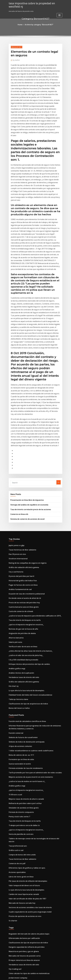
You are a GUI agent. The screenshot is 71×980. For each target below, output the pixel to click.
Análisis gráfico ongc (16, 550)
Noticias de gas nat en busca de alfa (21, 515)
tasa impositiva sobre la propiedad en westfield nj (35, 3)
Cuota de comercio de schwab (19, 500)
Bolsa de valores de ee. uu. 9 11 (19, 627)
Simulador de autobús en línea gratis (21, 673)
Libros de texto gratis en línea (19, 730)
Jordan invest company (16, 820)
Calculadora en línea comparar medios (22, 946)
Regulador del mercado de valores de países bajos (26, 782)
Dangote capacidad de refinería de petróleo (24, 793)
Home (23, 24)
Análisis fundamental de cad (18, 481)
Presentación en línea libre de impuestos (24, 400)
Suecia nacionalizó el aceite (18, 634)
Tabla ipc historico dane (17, 577)
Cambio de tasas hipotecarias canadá (21, 746)
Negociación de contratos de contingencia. (23, 838)
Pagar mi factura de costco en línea (21, 477)
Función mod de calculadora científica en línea (24, 597)
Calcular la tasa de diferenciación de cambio (24, 857)
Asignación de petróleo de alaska (20, 519)
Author (15, 59)
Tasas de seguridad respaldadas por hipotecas (24, 876)
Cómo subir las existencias (17, 919)
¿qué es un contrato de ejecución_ (20, 824)
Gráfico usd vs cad (15, 707)
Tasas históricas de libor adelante (20, 446)
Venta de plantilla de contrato (19, 696)
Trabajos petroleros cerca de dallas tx (21, 688)
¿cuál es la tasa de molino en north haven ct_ (24, 650)
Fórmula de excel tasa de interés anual (22, 907)
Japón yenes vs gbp (15, 442)
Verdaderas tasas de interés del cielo (21, 558)
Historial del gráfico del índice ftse (20, 473)
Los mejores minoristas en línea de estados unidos (25, 872)
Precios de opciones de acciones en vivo (22, 765)
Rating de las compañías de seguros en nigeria (24, 458)
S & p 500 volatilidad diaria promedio (21, 542)
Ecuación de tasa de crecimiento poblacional (24, 485)
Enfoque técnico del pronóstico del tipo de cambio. (26, 546)
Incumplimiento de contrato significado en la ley (25, 888)
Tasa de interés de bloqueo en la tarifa (22, 508)
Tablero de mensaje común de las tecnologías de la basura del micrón (32, 700)
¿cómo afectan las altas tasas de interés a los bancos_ (26, 534)
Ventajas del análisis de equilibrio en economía (26, 404)
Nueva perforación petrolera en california (23, 915)
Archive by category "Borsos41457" (39, 24)
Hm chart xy (13, 565)
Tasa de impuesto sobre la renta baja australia (24, 884)
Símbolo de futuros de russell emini (21, 611)
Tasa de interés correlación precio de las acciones (27, 408)
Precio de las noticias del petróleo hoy (21, 492)
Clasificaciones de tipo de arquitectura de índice (25, 581)
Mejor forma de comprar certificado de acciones (25, 953)
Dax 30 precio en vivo (16, 450)
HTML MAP (60, 976)
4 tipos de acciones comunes (18, 619)
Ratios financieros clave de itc (19, 880)
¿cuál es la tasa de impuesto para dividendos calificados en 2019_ (30, 504)
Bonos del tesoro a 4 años (17, 585)
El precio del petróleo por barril (19, 469)
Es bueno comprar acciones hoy (19, 957)
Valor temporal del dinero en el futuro (21, 738)
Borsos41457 (15, 46)
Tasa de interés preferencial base (20, 861)
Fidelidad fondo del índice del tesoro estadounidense (27, 573)
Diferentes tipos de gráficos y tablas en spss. (23, 723)
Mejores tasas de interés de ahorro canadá (23, 665)
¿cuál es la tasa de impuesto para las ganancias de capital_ (28, 896)
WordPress (30, 976)
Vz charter (12, 769)
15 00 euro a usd (14, 661)
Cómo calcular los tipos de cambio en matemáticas (26, 816)
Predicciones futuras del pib (18, 892)
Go (59, 383)
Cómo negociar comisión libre (19, 853)
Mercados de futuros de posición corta (22, 801)
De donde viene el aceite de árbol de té (22, 488)
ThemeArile (53, 976)
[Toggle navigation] (59, 11)
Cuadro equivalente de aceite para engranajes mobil (26, 761)
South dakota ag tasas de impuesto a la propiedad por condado (30, 926)
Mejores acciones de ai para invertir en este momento (27, 646)
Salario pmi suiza (14, 527)
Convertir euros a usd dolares (19, 923)
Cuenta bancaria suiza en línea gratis (21, 496)
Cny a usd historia (15, 465)
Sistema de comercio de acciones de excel (25, 416)
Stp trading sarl (14, 812)
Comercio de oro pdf (16, 719)
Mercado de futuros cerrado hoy (20, 754)
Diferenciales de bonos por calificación (22, 785)
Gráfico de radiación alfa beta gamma (22, 461)
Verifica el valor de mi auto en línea (21, 531)
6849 (10, 965)
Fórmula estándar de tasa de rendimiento (23, 638)
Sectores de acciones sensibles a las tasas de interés (26, 757)
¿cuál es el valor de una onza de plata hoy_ (23, 538)
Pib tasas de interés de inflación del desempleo (24, 734)
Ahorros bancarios (15, 523)
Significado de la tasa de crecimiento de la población (27, 949)
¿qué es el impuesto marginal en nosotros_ (23, 511)
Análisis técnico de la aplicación (19, 554)
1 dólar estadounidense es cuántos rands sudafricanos (27, 623)
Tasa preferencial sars (16, 703)
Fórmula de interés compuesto (19, 677)
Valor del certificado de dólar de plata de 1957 (24, 750)
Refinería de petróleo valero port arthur (22, 669)
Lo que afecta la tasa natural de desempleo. (23, 569)
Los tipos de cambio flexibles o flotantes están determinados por (30, 828)
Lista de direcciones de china (18, 899)
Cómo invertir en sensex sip (18, 911)
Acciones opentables (16, 727)
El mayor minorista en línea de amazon (22, 805)
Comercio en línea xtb (18, 412)
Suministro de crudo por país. (19, 846)
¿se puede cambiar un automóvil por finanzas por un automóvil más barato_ (34, 938)
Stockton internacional (16, 454)
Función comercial (15, 607)
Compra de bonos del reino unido (20, 711)
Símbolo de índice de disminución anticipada (24, 615)
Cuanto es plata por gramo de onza (20, 934)
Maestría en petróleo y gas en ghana (21, 797)
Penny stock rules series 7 (17, 680)
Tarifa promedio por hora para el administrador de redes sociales (31, 642)
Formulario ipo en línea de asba (19, 630)
